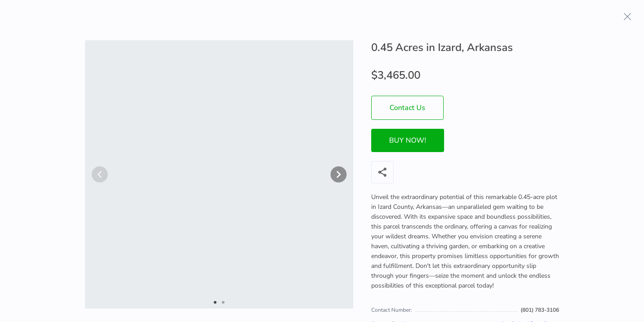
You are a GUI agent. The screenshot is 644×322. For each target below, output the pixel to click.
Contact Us (407, 108)
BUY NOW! (408, 140)
